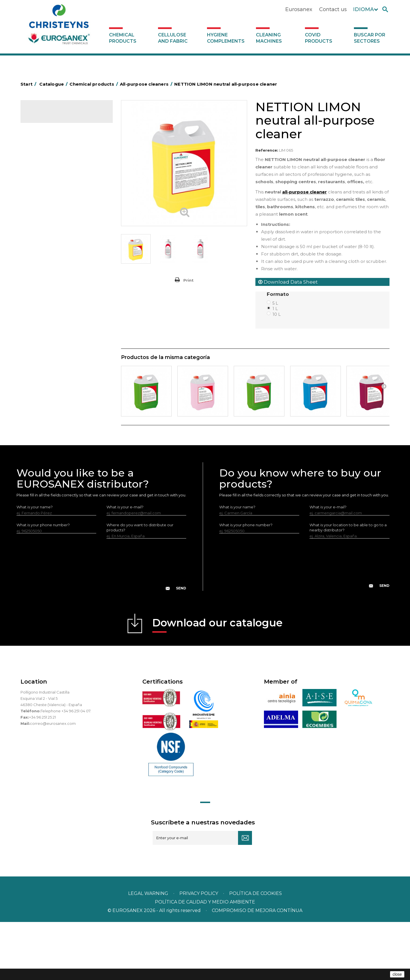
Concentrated (45, 164)
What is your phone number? (43, 583)
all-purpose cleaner (305, 192)
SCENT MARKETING (49, 137)
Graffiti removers (47, 296)
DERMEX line (43, 322)
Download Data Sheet (288, 282)
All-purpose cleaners (51, 305)
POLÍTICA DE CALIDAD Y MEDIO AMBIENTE (205, 960)
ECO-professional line (51, 340)
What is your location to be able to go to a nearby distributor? (348, 585)
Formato (279, 294)
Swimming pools (47, 358)
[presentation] (101, 627)
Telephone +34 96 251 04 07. (66, 769)
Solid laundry (43, 234)
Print (188, 280)
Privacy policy (199, 951)
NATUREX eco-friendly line (56, 331)
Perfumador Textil (48, 252)
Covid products (319, 38)
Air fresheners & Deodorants (57, 146)
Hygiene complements (226, 38)
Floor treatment (46, 366)
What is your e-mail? (125, 565)
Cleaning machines (269, 38)
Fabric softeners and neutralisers (61, 243)
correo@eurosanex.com (53, 781)
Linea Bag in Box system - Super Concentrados (60, 283)
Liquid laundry (44, 226)
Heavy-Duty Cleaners (51, 181)
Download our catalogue (217, 683)
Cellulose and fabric (173, 38)
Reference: (267, 150)
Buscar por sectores (370, 38)
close (397, 974)
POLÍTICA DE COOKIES (256, 951)
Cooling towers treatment (56, 375)
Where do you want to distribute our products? (140, 585)
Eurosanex (299, 9)
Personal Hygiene (48, 199)
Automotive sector (49, 155)
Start (29, 84)
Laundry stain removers (53, 217)
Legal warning (149, 951)
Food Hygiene (45, 190)
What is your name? (35, 565)
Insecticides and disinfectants (59, 208)
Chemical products (123, 38)
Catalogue (49, 117)
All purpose (42, 349)
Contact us (333, 9)
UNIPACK (40, 384)
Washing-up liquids (49, 261)
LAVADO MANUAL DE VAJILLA (59, 270)
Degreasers (42, 173)
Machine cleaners (48, 313)
